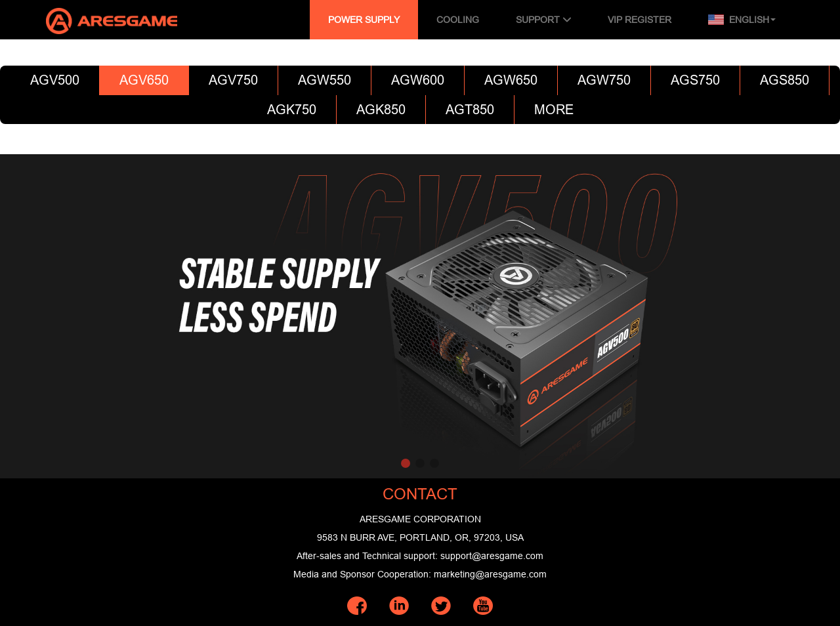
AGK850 (381, 109)
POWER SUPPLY (364, 20)
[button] (406, 463)
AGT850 (470, 109)
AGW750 (604, 80)
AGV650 (144, 80)
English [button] (742, 20)
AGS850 (785, 80)
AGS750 (695, 80)
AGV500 (55, 80)
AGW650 (511, 80)
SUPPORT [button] (543, 20)
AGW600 (418, 80)
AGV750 (233, 80)
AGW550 (325, 80)
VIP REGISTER (640, 20)
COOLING (458, 20)
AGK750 (292, 109)
